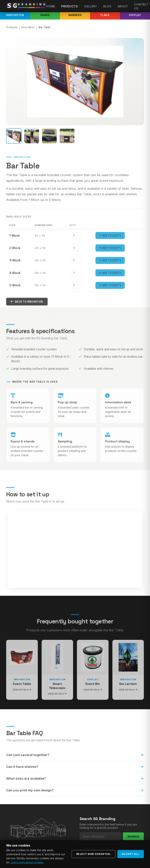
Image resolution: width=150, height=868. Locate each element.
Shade (45, 15)
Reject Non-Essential (94, 854)
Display (135, 15)
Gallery (91, 6)
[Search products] (100, 837)
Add (110, 240)
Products (70, 6)
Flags (105, 15)
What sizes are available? (75, 783)
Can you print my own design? (75, 795)
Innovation (15, 15)
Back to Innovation (27, 307)
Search (133, 836)
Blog (107, 6)
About (123, 6)
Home (51, 6)
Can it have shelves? (75, 772)
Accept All (131, 854)
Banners (75, 15)
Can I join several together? (75, 760)
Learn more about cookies (27, 862)
